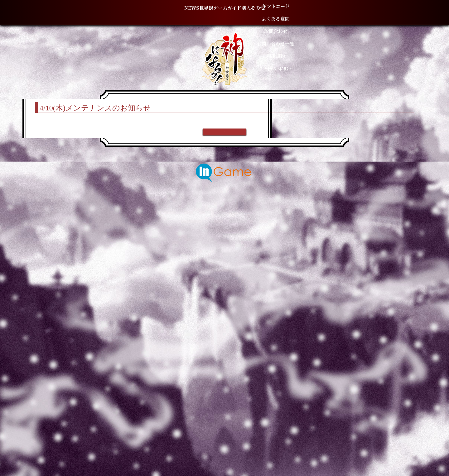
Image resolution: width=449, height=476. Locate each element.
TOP (106, 90)
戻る (224, 405)
